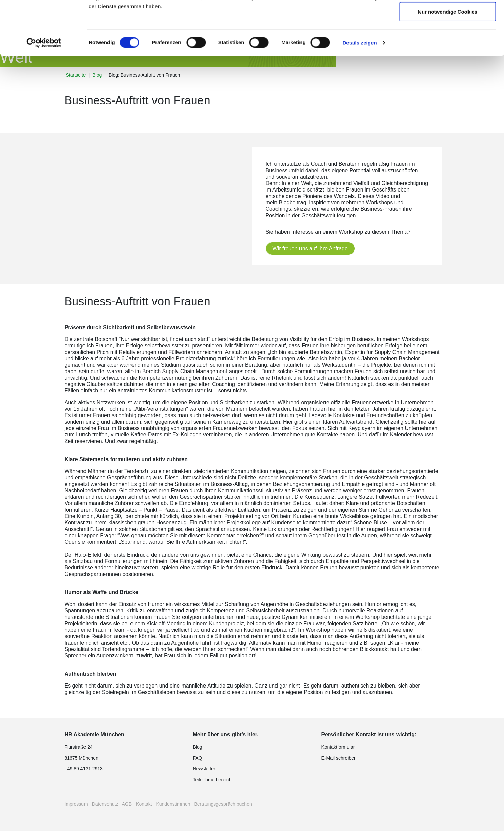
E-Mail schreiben (339, 758)
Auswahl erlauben (448, 40)
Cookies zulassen (448, 18)
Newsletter (204, 769)
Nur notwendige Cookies (448, 62)
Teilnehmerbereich (212, 780)
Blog (198, 747)
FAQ (198, 758)
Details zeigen (359, 93)
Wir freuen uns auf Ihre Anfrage (310, 249)
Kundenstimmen (173, 804)
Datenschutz (105, 804)
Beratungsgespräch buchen (223, 804)
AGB (127, 804)
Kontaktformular (338, 747)
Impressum (76, 804)
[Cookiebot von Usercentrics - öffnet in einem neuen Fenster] (44, 93)
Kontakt (144, 804)
